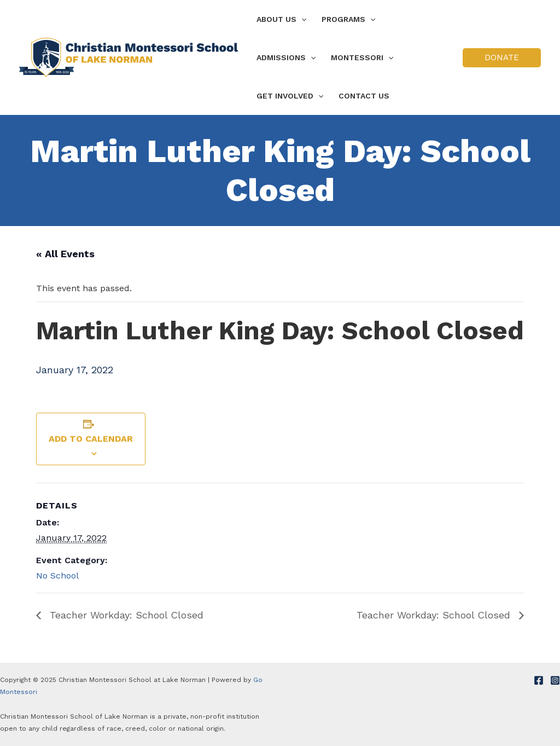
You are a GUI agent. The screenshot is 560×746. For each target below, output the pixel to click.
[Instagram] (555, 680)
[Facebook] (539, 680)
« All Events (65, 254)
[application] (301, 19)
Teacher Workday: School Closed (125, 615)
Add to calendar (91, 439)
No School (57, 576)
